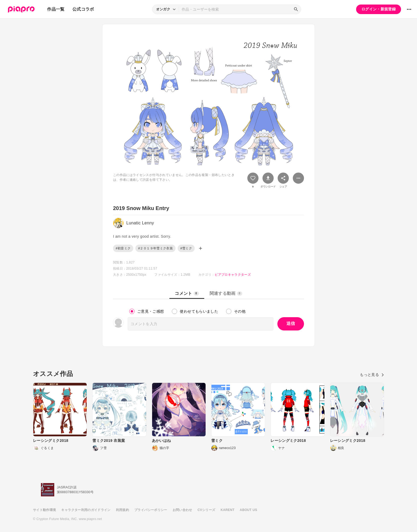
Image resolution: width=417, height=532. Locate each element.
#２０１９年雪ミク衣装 (155, 248)
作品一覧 (56, 9)
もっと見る (372, 375)
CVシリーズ (207, 510)
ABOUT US (249, 510)
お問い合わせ (182, 510)
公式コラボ (83, 9)
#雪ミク (186, 248)
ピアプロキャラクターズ (233, 275)
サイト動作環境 (44, 510)
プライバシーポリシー (151, 510)
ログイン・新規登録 (379, 9)
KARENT (228, 510)
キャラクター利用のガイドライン (86, 510)
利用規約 (122, 510)
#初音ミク (123, 248)
